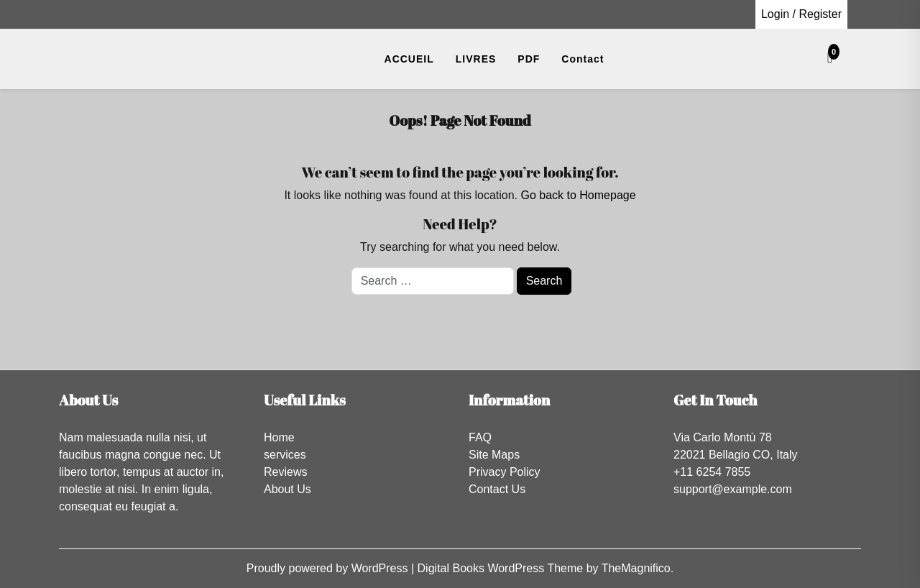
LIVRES (476, 59)
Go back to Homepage (578, 195)
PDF (529, 59)
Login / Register (801, 14)
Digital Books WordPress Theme (502, 568)
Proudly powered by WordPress (329, 568)
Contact (583, 59)
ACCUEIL (409, 59)
